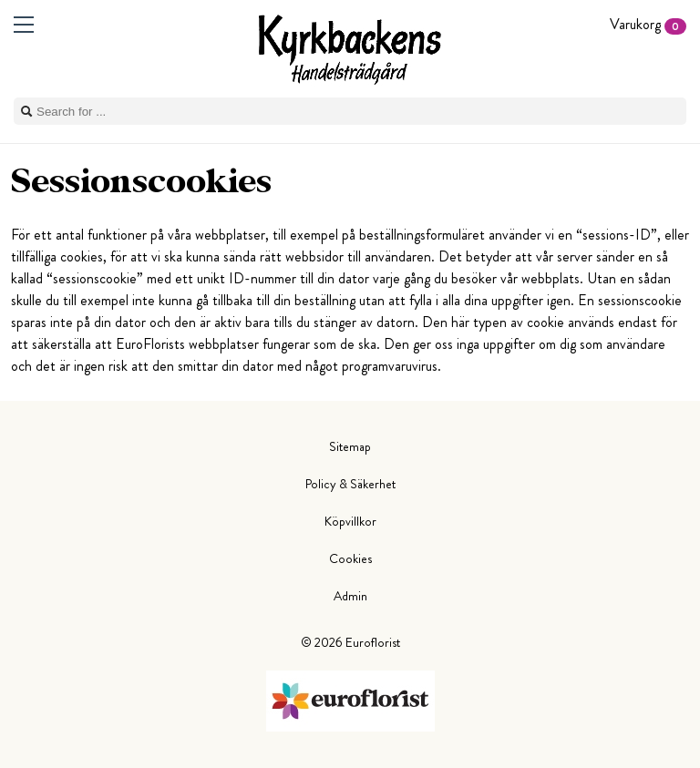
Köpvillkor (350, 521)
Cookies (350, 558)
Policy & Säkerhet (350, 484)
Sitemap (350, 446)
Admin (350, 596)
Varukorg (648, 24)
